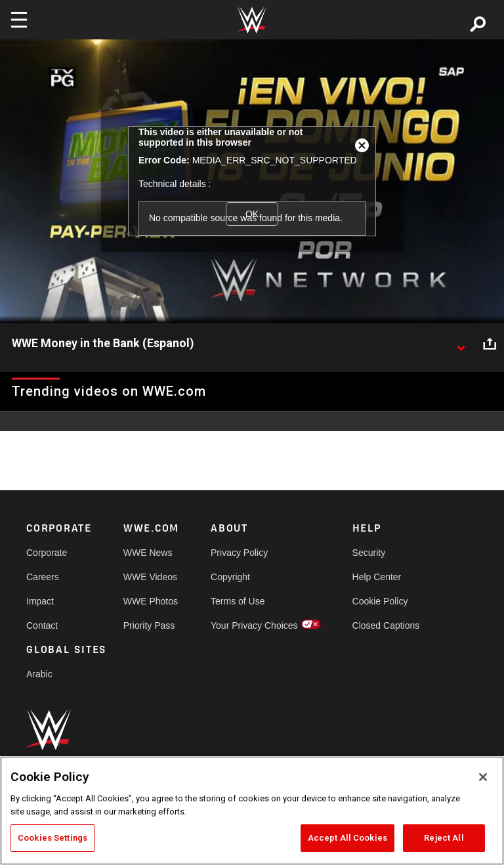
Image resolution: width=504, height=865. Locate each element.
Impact (40, 601)
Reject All (444, 838)
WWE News (148, 553)
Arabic (39, 674)
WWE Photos (151, 601)
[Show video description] (461, 344)
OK (252, 214)
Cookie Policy (380, 601)
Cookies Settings (52, 838)
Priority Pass (149, 625)
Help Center (377, 577)
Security (369, 553)
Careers (43, 577)
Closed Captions (386, 625)
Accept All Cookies (347, 838)
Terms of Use (238, 601)
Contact (42, 625)
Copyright (230, 577)
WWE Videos (150, 577)
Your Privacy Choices (254, 625)
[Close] (483, 777)
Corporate (47, 553)
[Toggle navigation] (19, 20)
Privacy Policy (239, 553)
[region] (252, 811)
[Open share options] (490, 344)
